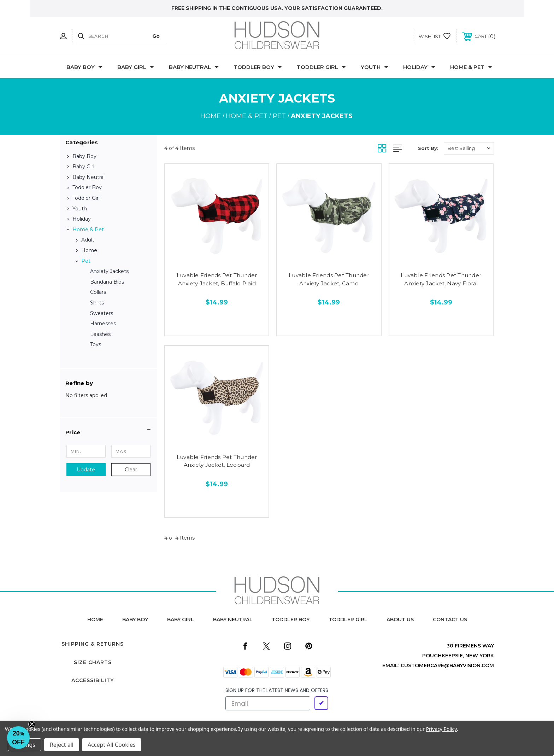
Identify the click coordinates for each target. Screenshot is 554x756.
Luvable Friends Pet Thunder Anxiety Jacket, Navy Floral (441, 279)
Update (86, 470)
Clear (131, 470)
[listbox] (469, 148)
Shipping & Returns (93, 644)
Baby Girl (136, 67)
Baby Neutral (194, 67)
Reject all (62, 745)
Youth (375, 67)
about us (400, 620)
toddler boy (291, 620)
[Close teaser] (32, 724)
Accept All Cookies (112, 745)
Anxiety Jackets (109, 271)
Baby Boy (84, 67)
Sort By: (428, 148)
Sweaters (102, 313)
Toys (96, 344)
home (95, 620)
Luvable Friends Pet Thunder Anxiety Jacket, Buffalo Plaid (217, 279)
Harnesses (103, 324)
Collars (98, 292)
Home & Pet (471, 67)
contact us (450, 620)
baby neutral (233, 620)
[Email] (268, 703)
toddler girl (348, 620)
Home (89, 250)
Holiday (419, 67)
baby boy (135, 620)
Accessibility (93, 680)
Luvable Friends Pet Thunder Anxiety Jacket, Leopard (217, 461)
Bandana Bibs (107, 282)
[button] (108, 432)
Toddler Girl (321, 67)
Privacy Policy (441, 729)
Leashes (100, 334)
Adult (88, 240)
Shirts (97, 303)
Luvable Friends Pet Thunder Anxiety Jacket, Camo (329, 279)
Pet (86, 261)
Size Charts (93, 662)
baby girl (181, 620)
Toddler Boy (258, 67)
